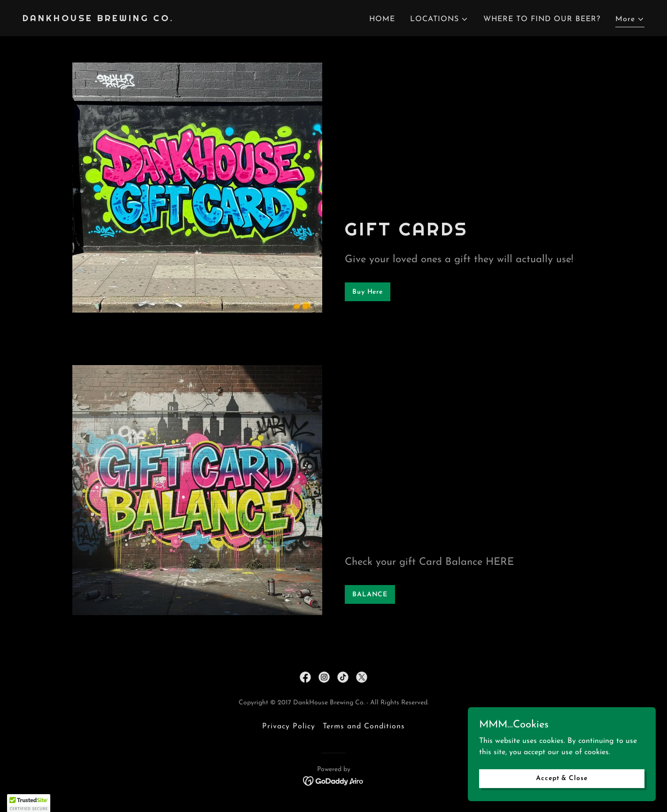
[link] (98, 19)
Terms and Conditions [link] (364, 726)
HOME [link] (382, 19)
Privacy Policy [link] (289, 726)
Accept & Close (562, 778)
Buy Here (368, 292)
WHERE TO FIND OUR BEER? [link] (542, 19)
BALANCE (370, 595)
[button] (439, 19)
